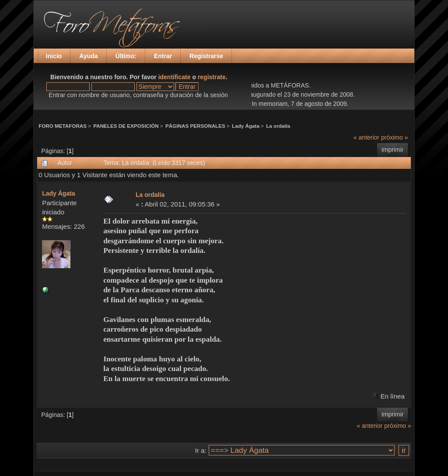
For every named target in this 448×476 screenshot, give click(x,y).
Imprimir (393, 150)
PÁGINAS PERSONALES (195, 126)
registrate (212, 77)
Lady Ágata (246, 126)
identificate (175, 77)
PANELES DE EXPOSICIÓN (126, 126)
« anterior (366, 137)
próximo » (394, 137)
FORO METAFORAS (63, 126)
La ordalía (278, 126)
